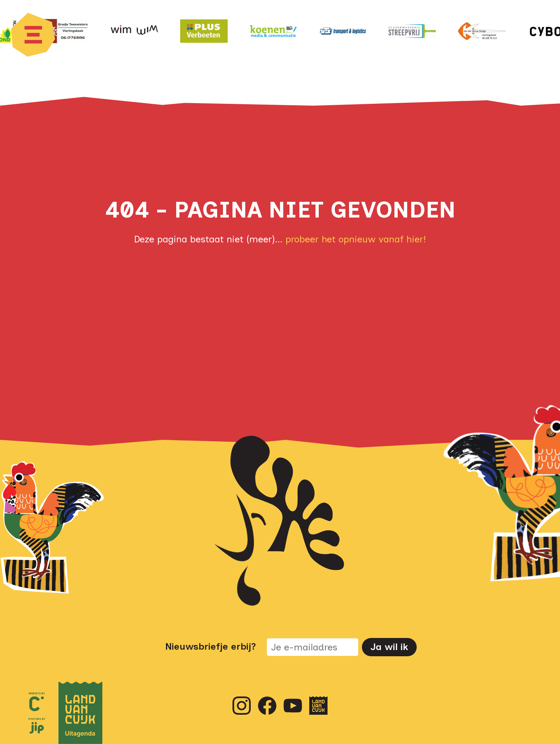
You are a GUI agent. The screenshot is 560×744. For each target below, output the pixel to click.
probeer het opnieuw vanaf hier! (356, 239)
